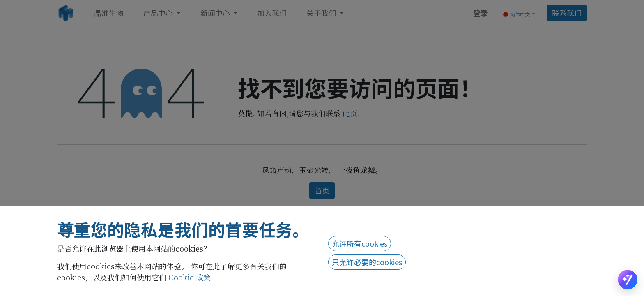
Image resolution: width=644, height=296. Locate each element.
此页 (350, 113)
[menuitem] (109, 13)
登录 (481, 13)
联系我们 (567, 13)
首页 (322, 190)
